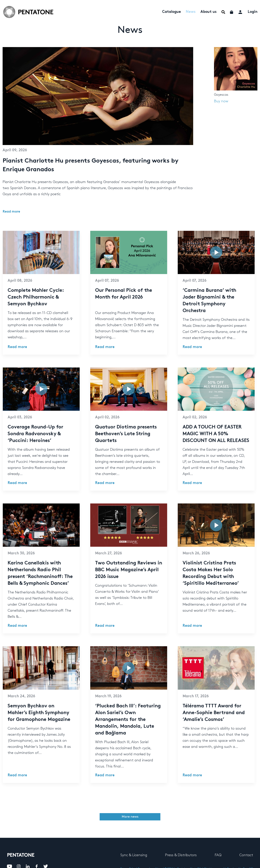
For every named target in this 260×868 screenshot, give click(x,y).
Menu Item (223, 12)
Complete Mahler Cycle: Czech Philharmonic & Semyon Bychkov (36, 297)
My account (241, 12)
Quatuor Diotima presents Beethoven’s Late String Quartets (126, 434)
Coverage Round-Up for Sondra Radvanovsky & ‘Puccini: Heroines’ (35, 434)
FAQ (218, 855)
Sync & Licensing (134, 855)
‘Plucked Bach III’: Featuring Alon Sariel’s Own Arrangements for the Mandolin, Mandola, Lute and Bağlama (128, 720)
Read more (11, 212)
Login (253, 12)
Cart (232, 12)
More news (130, 817)
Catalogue (171, 12)
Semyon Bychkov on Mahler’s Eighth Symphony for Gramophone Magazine (39, 713)
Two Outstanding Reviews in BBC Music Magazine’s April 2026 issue (129, 570)
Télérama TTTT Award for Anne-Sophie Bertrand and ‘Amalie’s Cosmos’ (214, 713)
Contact (246, 855)
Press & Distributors (181, 855)
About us (209, 12)
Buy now (221, 101)
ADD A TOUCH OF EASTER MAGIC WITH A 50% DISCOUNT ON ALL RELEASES (216, 434)
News (191, 12)
